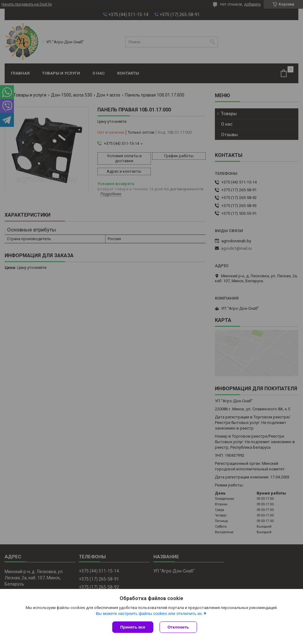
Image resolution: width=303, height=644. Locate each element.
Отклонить (178, 627)
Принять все (133, 627)
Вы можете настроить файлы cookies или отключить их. (149, 614)
